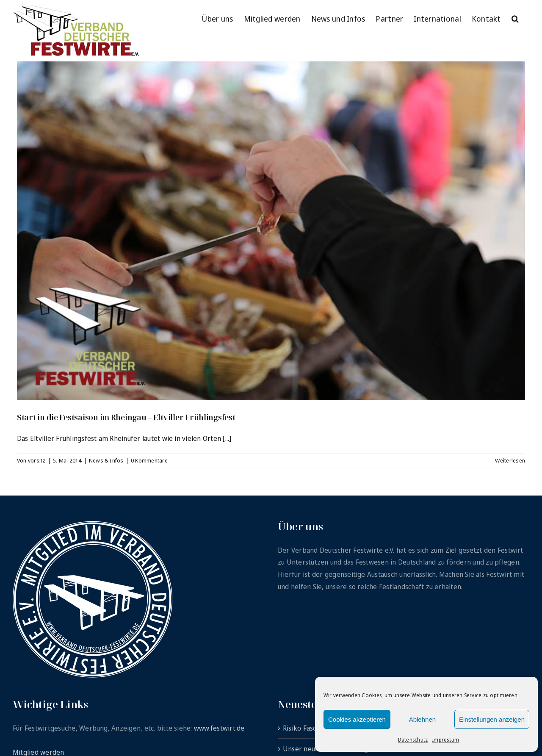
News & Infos (106, 460)
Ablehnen (422, 719)
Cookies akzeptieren (357, 719)
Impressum (445, 740)
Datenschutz (413, 740)
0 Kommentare (149, 460)
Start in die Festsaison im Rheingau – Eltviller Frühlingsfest (126, 417)
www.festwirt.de (219, 728)
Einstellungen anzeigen (492, 719)
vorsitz (37, 460)
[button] (515, 18)
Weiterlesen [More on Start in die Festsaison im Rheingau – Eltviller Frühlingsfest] (510, 460)
